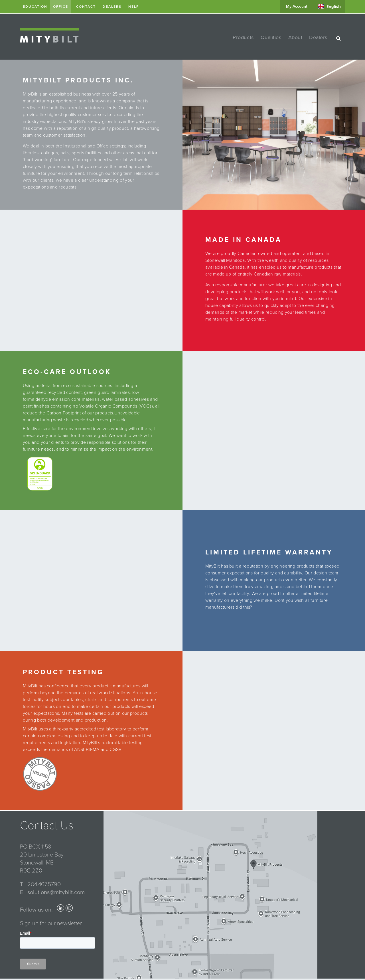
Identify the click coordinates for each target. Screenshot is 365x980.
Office (61, 7)
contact (86, 7)
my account (297, 6)
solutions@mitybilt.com (56, 892)
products (243, 37)
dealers (112, 7)
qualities (271, 37)
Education (35, 7)
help (134, 7)
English (329, 6)
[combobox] (329, 6)
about (295, 37)
